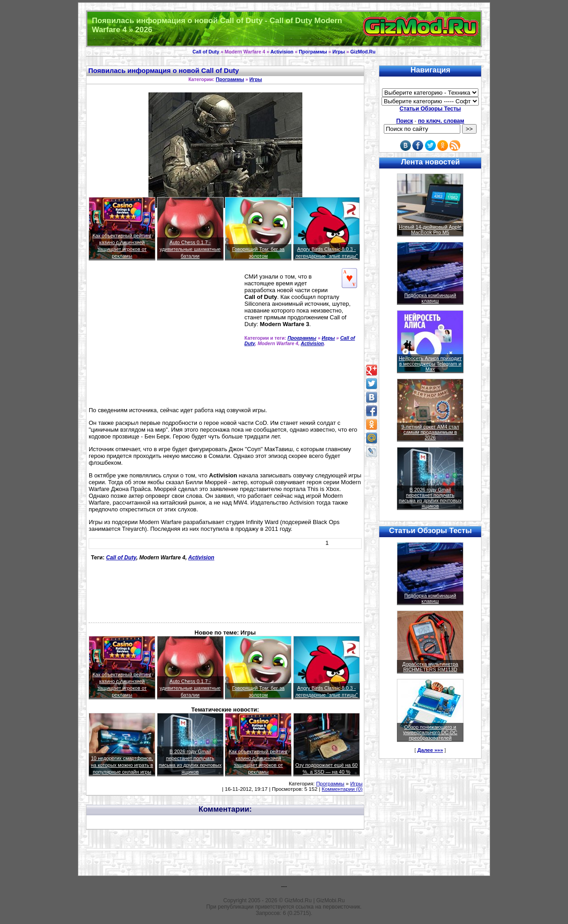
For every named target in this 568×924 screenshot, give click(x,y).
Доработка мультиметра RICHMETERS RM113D (430, 667)
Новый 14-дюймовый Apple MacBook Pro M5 (430, 230)
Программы (313, 52)
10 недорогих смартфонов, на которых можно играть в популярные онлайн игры (122, 765)
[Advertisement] (165, 337)
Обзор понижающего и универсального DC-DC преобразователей (430, 732)
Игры (339, 52)
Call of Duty (206, 52)
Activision (282, 52)
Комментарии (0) (342, 789)
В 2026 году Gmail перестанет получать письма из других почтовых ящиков (430, 498)
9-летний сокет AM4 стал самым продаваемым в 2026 (430, 432)
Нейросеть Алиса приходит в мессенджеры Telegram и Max (430, 364)
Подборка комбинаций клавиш (430, 298)
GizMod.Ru (363, 52)
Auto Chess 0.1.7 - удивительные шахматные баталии (190, 249)
